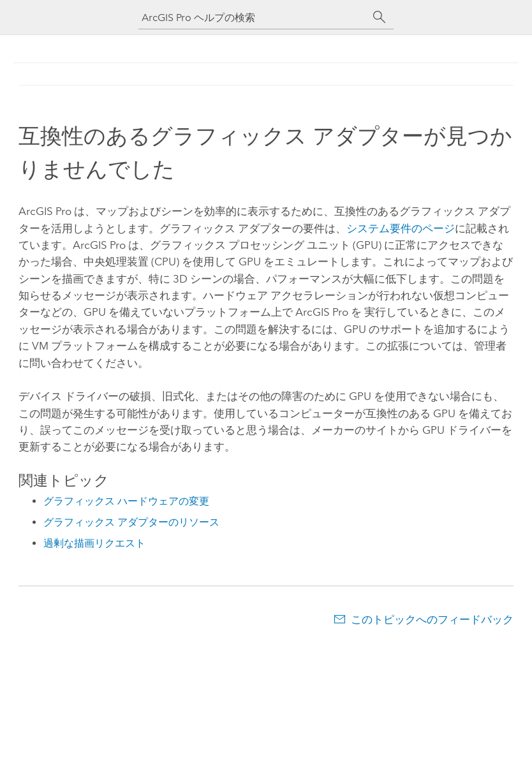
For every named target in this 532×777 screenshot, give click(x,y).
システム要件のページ (401, 228)
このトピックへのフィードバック (432, 619)
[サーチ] (380, 17)
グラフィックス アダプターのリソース (131, 522)
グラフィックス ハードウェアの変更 (126, 501)
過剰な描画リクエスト (94, 543)
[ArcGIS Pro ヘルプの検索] (253, 18)
